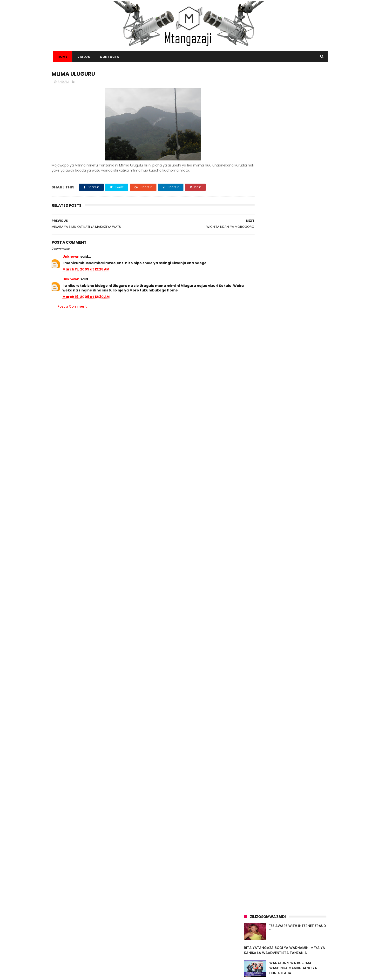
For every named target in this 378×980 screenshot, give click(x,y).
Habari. (314, 824)
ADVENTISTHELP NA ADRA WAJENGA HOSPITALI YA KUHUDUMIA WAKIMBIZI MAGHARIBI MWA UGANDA (201, 950)
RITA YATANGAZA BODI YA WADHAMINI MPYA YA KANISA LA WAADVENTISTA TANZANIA (284, 706)
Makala (297, 824)
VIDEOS (82, 57)
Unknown (71, 257)
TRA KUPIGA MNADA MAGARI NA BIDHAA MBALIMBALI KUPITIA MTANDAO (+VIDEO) (297, 767)
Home (61, 57)
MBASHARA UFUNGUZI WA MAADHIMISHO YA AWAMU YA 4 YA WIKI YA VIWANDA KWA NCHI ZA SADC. (296, 792)
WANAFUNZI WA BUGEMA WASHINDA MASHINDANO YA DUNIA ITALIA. (293, 723)
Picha (281, 824)
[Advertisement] (285, 103)
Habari (251, 824)
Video (267, 824)
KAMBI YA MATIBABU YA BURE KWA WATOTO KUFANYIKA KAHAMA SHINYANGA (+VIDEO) (295, 745)
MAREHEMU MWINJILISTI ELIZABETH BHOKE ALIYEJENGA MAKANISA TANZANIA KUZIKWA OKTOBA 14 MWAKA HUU (199, 925)
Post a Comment (72, 307)
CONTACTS (108, 57)
